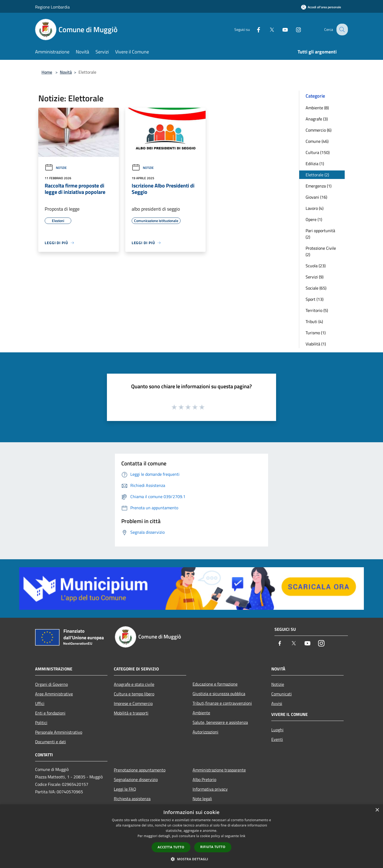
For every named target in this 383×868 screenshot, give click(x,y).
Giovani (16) (316, 197)
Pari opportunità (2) (320, 234)
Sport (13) (315, 299)
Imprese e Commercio (133, 703)
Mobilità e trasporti (131, 713)
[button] (191, 859)
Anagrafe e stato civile (134, 684)
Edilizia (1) (315, 164)
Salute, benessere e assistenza (220, 722)
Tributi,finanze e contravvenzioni (222, 703)
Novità (66, 72)
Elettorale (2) (317, 175)
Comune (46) (317, 141)
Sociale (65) (316, 288)
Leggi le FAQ (125, 789)
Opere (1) (314, 219)
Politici (41, 723)
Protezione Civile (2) (321, 251)
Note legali (202, 799)
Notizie (56, 168)
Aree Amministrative (54, 694)
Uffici (40, 703)
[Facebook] (254, 29)
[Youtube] (281, 29)
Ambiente (201, 713)
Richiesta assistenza (132, 799)
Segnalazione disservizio (136, 779)
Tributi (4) (314, 322)
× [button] (377, 810)
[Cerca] (342, 30)
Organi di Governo (51, 684)
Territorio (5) (317, 310)
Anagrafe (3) (317, 119)
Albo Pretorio (204, 779)
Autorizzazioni (205, 732)
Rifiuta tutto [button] (213, 847)
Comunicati (282, 694)
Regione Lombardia (52, 7)
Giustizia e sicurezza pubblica (219, 694)
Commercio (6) (319, 130)
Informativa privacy (210, 789)
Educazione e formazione (215, 684)
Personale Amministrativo (59, 732)
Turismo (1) (316, 333)
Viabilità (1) (316, 344)
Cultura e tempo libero (134, 694)
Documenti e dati (51, 742)
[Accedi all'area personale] (321, 7)
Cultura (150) (318, 152)
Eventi (277, 739)
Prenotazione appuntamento (140, 770)
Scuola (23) (316, 266)
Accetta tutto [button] (171, 847)
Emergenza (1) (319, 186)
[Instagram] (294, 29)
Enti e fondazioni (50, 713)
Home (47, 72)
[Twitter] (268, 29)
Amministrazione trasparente (219, 770)
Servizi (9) (315, 277)
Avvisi (277, 703)
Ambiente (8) (317, 108)
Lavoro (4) (315, 208)
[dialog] (191, 836)
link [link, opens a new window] (243, 836)
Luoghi (277, 730)
